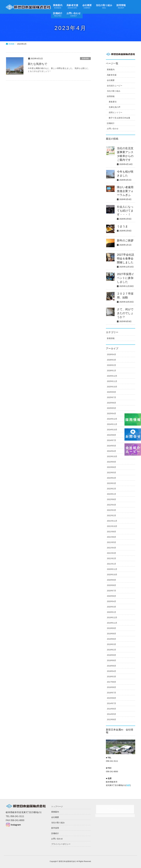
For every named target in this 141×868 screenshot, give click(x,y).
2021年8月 (111, 532)
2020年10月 (112, 575)
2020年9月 (111, 580)
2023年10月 (112, 456)
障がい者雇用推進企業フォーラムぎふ (125, 191)
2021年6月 (111, 537)
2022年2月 (111, 515)
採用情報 (111, 96)
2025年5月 (111, 408)
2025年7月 (111, 397)
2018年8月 (111, 660)
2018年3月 (111, 677)
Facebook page (115, 809)
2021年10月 (112, 526)
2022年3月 (111, 510)
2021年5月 (111, 542)
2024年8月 (111, 435)
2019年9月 (111, 628)
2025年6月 (111, 403)
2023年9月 (111, 462)
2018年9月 (111, 655)
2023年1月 (111, 494)
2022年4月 (111, 505)
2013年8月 (111, 719)
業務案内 (111, 70)
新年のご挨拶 (125, 240)
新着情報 (85, 58)
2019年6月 (111, 639)
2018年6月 (111, 666)
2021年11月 (112, 521)
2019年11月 (112, 623)
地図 (128, 785)
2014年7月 (111, 703)
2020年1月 (111, 612)
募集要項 (113, 102)
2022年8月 (111, 499)
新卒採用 (55, 828)
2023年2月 (111, 489)
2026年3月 (111, 360)
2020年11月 (112, 569)
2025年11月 (112, 381)
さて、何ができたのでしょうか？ (125, 313)
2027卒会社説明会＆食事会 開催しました (127, 259)
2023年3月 (111, 483)
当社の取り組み (114, 91)
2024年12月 (112, 419)
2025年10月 (112, 387)
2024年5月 (111, 446)
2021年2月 (111, 558)
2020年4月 (111, 601)
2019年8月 (111, 634)
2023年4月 (111, 478)
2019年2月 (111, 650)
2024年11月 (112, 424)
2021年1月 (111, 564)
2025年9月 (111, 392)
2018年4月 (111, 671)
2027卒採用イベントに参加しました (126, 278)
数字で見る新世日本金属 (119, 118)
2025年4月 (111, 413)
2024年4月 (111, 451)
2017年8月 (111, 682)
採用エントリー (116, 112)
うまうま (122, 226)
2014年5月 (111, 714)
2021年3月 (111, 553)
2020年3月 (111, 607)
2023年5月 (111, 473)
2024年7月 (111, 440)
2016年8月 (111, 687)
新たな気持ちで (37, 64)
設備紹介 (111, 123)
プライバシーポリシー (61, 844)
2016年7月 (111, 693)
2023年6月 (111, 467)
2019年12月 (112, 617)
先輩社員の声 (115, 107)
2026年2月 (111, 365)
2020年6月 (111, 596)
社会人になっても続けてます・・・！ (125, 211)
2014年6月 (111, 709)
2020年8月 (111, 585)
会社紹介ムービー (115, 86)
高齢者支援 (112, 75)
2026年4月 (111, 354)
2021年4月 (111, 548)
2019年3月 (111, 644)
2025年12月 (112, 376)
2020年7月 (111, 591)
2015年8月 (111, 698)
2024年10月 (112, 430)
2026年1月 (111, 371)
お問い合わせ (113, 129)
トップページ (57, 806)
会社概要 (111, 80)
